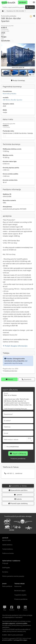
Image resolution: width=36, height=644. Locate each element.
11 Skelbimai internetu (10, 371)
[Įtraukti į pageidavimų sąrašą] (31, 16)
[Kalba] (31, 2)
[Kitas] (33, 60)
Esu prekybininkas (13, 447)
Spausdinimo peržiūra (18, 490)
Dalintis (18, 499)
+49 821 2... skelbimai (13, 473)
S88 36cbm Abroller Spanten (13, 100)
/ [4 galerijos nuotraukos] (32, 75)
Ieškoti (30, 7)
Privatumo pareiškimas (18, 459)
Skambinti (27, 379)
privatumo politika (7, 640)
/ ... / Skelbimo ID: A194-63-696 (13, 11)
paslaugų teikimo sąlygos (21, 640)
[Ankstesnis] (3, 60)
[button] (34, 2)
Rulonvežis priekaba (9, 94)
